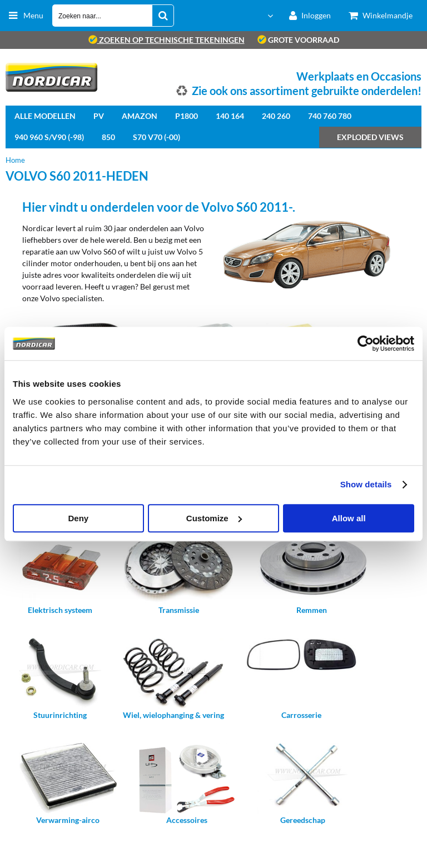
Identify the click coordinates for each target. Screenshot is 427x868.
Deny (78, 518)
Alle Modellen (45, 116)
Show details (366, 484)
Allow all (349, 518)
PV (99, 116)
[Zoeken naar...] (163, 16)
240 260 (276, 116)
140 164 (230, 116)
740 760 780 (330, 116)
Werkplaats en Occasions (359, 76)
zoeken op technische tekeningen (167, 40)
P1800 (187, 116)
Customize (214, 518)
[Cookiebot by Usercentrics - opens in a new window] (366, 343)
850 (108, 137)
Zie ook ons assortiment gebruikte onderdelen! (307, 91)
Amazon (140, 116)
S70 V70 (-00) (157, 137)
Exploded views (370, 137)
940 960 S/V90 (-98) (49, 137)
